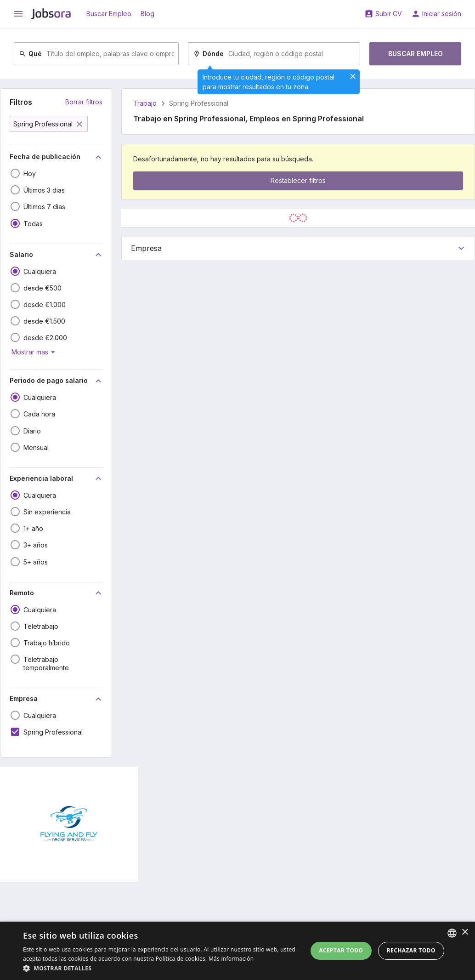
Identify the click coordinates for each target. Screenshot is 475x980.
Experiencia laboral (57, 479)
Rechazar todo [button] (411, 950)
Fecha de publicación (57, 157)
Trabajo (145, 103)
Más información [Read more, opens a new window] (231, 959)
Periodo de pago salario (57, 381)
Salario (57, 255)
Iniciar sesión (442, 14)
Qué (30, 54)
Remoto (57, 593)
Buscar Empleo (109, 14)
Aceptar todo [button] (341, 950)
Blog (147, 14)
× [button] (465, 932)
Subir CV (389, 14)
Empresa (57, 699)
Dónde (208, 54)
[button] (161, 968)
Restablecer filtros (298, 180)
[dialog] (237, 951)
